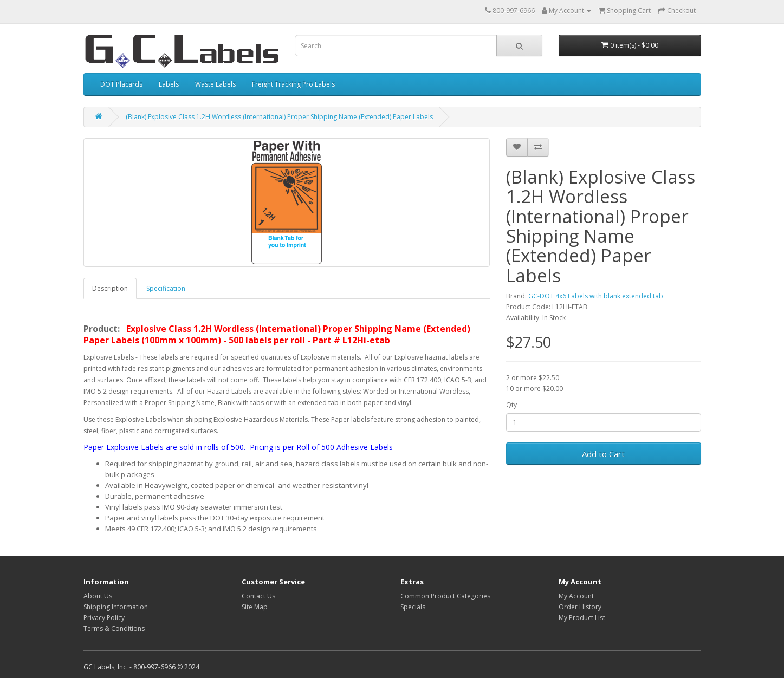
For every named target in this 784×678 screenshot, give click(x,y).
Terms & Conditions (114, 628)
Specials (413, 607)
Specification (166, 288)
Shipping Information (116, 607)
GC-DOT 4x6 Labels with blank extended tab (596, 296)
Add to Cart (603, 454)
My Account (576, 596)
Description (110, 288)
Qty (511, 405)
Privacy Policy (104, 618)
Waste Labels (215, 84)
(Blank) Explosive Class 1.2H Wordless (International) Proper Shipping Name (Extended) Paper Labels (279, 117)
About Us (98, 596)
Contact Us (258, 596)
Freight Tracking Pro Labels (293, 84)
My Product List (582, 618)
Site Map (255, 607)
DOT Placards (121, 84)
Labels (169, 84)
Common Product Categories (445, 596)
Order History (580, 607)
